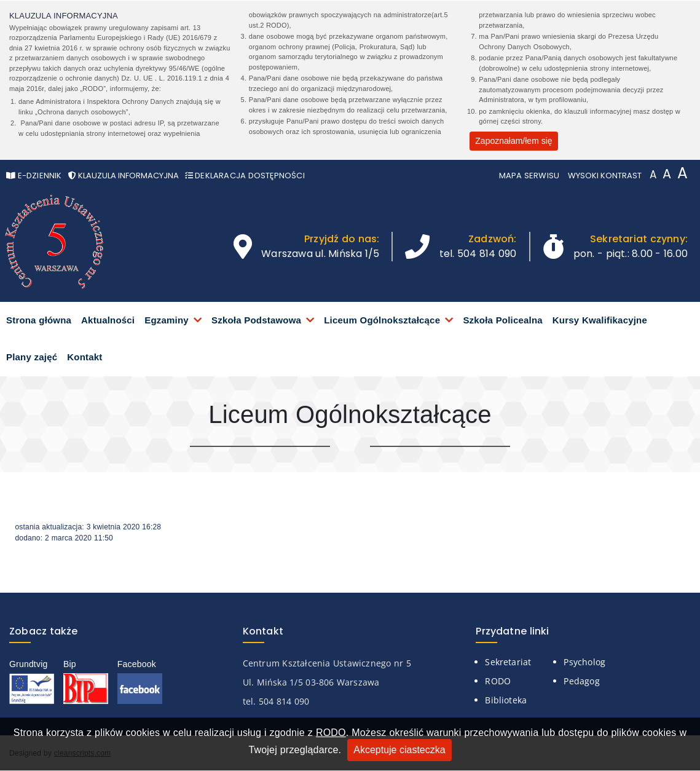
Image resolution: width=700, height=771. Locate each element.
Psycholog (584, 662)
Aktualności (108, 320)
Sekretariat (508, 662)
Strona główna (39, 320)
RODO (331, 733)
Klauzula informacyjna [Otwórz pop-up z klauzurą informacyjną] (124, 176)
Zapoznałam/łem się (513, 141)
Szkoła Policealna (502, 320)
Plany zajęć (32, 357)
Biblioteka (506, 700)
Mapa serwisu (529, 176)
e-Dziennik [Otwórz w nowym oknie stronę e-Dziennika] (34, 176)
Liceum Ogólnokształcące (382, 320)
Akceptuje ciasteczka (399, 750)
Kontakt (85, 357)
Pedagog (581, 681)
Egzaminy (167, 320)
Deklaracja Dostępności (245, 176)
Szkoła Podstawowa (256, 320)
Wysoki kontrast (605, 176)
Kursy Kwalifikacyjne (600, 320)
